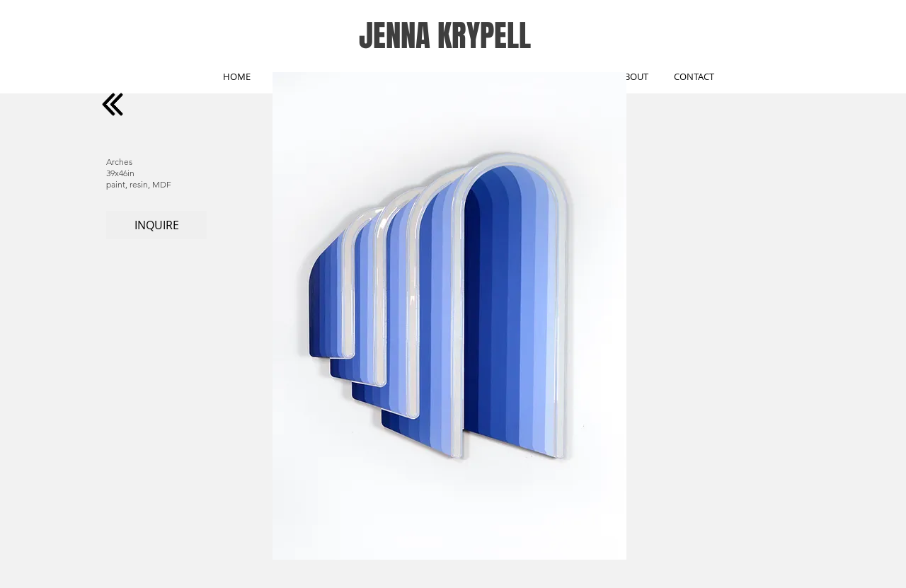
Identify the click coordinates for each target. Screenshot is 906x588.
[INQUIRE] (156, 225)
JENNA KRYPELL (445, 36)
